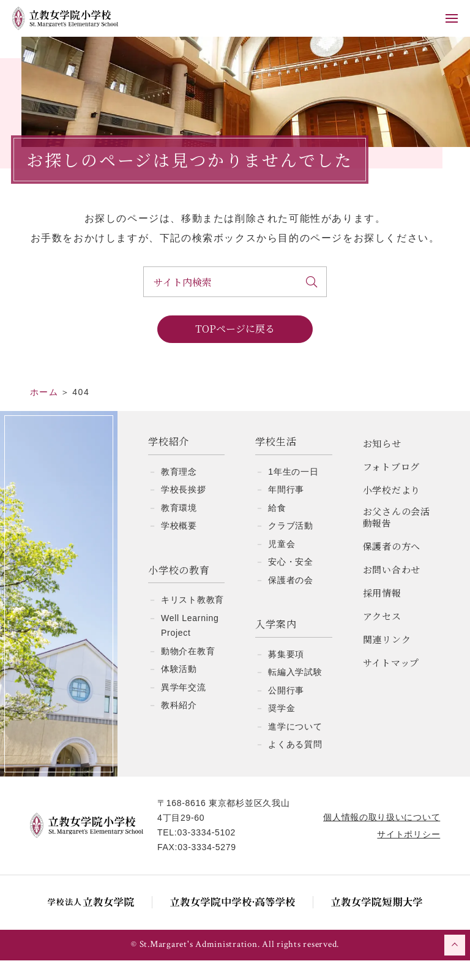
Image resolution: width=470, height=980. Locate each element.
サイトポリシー (408, 854)
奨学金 (282, 728)
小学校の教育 (179, 590)
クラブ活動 (291, 545)
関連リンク (387, 659)
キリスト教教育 (192, 619)
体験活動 (179, 688)
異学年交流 (184, 707)
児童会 (282, 563)
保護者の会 (291, 600)
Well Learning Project (190, 645)
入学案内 (276, 644)
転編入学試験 (295, 692)
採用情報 (382, 612)
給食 (277, 527)
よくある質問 (295, 764)
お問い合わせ (392, 589)
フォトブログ (392, 486)
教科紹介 (179, 725)
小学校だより (392, 509)
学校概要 (179, 545)
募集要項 (286, 674)
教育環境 (179, 527)
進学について (295, 746)
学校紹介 (169, 462)
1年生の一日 (293, 491)
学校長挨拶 (184, 509)
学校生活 (276, 462)
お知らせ (382, 463)
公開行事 (286, 710)
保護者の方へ (392, 566)
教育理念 (179, 491)
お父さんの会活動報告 (397, 537)
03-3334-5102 (207, 852)
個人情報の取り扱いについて (381, 837)
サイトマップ (391, 682)
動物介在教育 (188, 671)
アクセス (382, 635)
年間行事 (286, 509)
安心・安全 (291, 581)
